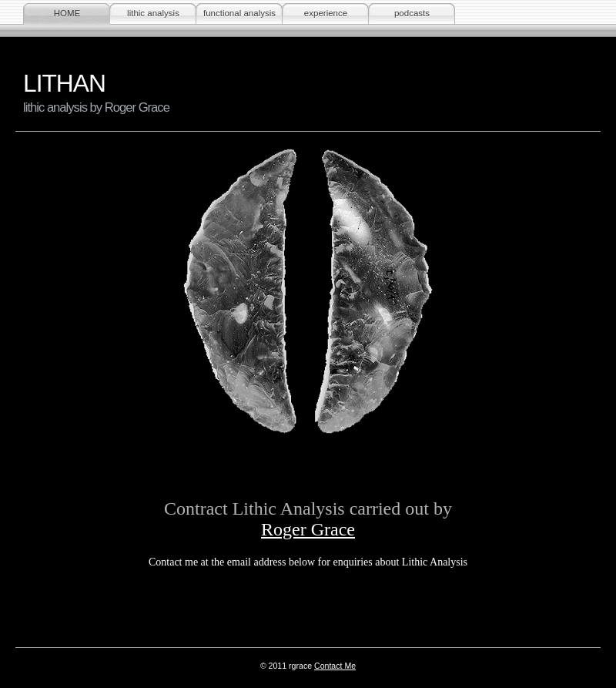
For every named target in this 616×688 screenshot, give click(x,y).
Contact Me (335, 666)
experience (326, 13)
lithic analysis (153, 13)
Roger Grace (308, 529)
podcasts (412, 13)
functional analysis (239, 13)
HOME (67, 13)
